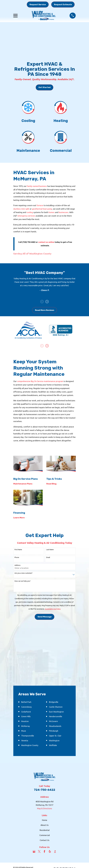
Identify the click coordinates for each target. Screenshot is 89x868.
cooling (30, 212)
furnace (40, 205)
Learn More (20, 518)
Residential (45, 830)
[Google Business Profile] (34, 852)
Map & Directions (45, 809)
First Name (18, 550)
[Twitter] (39, 852)
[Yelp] (50, 852)
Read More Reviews (45, 310)
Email (48, 558)
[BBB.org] (55, 852)
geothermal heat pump (42, 209)
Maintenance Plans (24, 484)
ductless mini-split (21, 209)
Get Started (44, 87)
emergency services (26, 216)
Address (17, 565)
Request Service (38, 4)
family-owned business (37, 186)
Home (45, 820)
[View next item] (47, 302)
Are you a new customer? (23, 573)
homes (52, 212)
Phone (17, 558)
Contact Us (45, 840)
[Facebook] (44, 852)
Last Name (50, 550)
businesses (64, 212)
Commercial (45, 835)
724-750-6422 (45, 790)
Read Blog (52, 484)
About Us (45, 825)
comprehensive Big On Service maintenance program (40, 381)
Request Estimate (63, 4)
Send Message (45, 617)
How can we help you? (22, 581)
